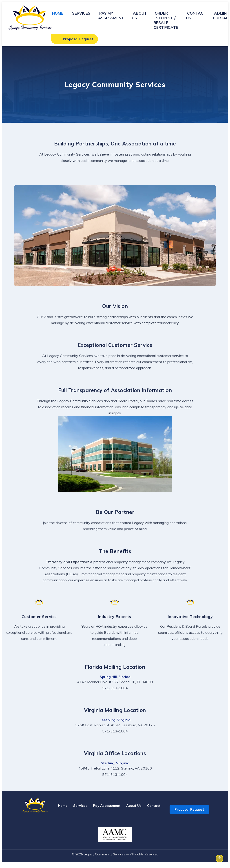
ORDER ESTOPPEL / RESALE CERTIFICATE (166, 20)
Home (63, 810)
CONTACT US (196, 16)
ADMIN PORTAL (221, 16)
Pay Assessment (107, 810)
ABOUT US (139, 16)
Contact (154, 810)
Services (80, 810)
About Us (134, 810)
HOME (58, 13)
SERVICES (81, 13)
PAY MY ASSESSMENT (111, 16)
